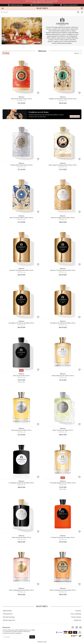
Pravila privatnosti (8, 614)
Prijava (32, 637)
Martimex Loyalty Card (9, 620)
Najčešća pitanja (7, 611)
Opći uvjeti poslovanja (9, 617)
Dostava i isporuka (76, 617)
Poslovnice (78, 611)
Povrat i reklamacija (76, 614)
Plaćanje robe (77, 620)
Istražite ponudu (75, 116)
